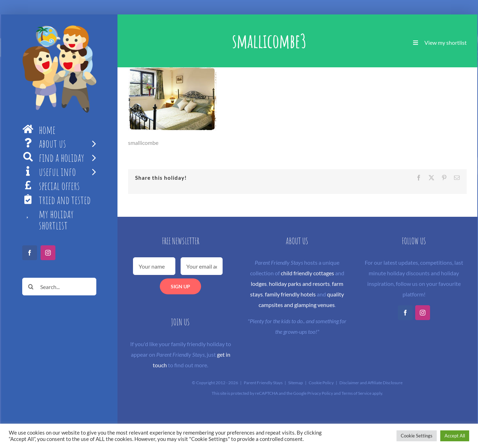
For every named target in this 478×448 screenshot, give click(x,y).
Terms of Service (356, 393)
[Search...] (59, 287)
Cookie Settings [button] (417, 436)
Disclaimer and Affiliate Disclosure (371, 383)
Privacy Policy (320, 393)
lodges (259, 284)
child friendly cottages (307, 273)
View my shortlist (446, 42)
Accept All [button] (455, 436)
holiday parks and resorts (299, 284)
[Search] (31, 287)
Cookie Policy (321, 383)
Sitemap (296, 383)
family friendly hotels (290, 294)
